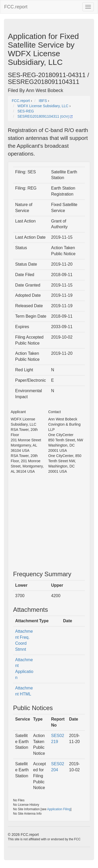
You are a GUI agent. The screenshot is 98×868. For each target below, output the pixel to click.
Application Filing (59, 809)
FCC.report (16, 7)
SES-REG (26, 111)
